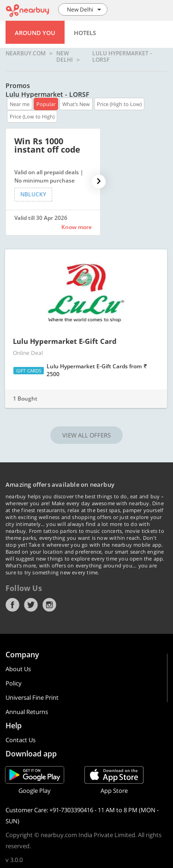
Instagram (49, 605)
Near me (20, 104)
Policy (14, 683)
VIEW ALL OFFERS (86, 435)
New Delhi (65, 56)
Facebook (12, 605)
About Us (18, 669)
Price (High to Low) (119, 104)
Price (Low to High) (32, 116)
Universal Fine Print (32, 697)
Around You (35, 33)
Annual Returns (27, 712)
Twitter (31, 605)
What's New (76, 104)
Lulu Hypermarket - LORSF (122, 56)
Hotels (85, 33)
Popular (46, 104)
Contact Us (21, 740)
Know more (77, 227)
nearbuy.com (26, 54)
